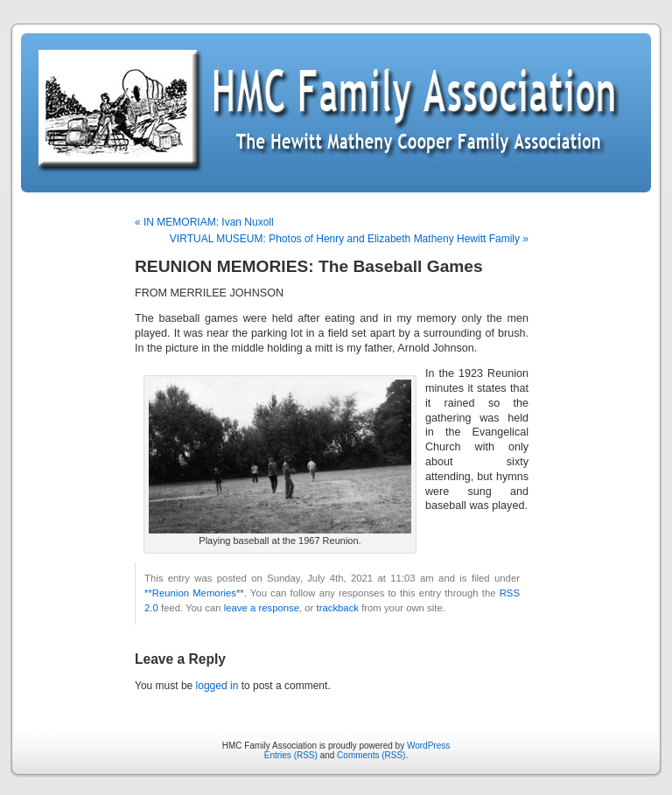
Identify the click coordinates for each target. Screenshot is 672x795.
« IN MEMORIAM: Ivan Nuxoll (204, 222)
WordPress (428, 746)
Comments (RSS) (371, 755)
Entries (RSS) (291, 755)
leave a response (262, 608)
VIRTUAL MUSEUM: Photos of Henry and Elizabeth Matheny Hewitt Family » (349, 239)
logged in (217, 686)
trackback (338, 608)
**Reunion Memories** (194, 593)
